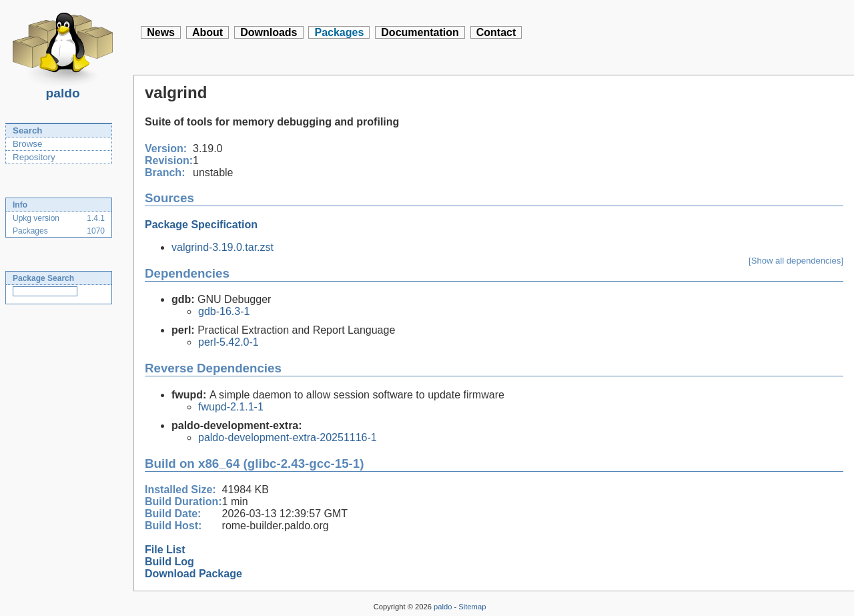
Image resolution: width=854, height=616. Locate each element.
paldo (63, 89)
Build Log (169, 562)
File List (165, 550)
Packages (339, 32)
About (207, 32)
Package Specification (201, 225)
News (161, 32)
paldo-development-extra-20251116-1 (288, 437)
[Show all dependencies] (796, 261)
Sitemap (472, 607)
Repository (34, 157)
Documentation (420, 32)
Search (27, 130)
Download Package (193, 574)
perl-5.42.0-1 (229, 342)
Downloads (269, 32)
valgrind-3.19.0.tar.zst (223, 247)
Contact (496, 32)
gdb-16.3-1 (224, 311)
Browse (27, 144)
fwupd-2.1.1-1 (231, 407)
